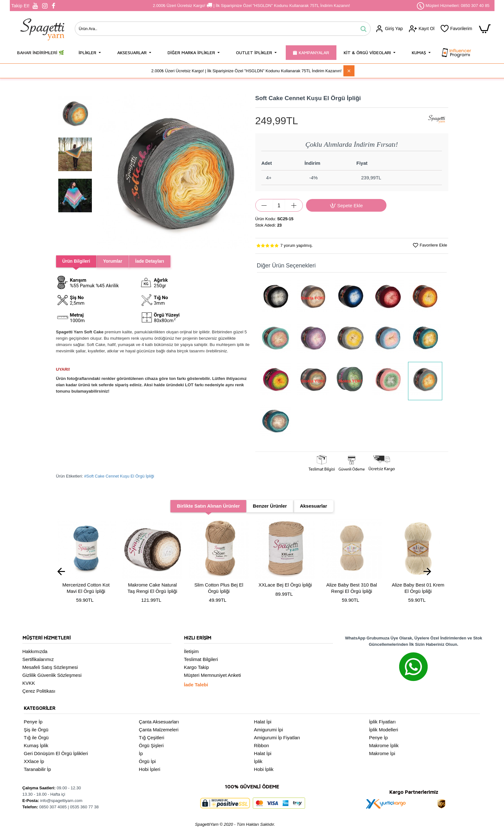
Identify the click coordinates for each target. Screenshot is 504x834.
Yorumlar (115, 261)
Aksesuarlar (314, 506)
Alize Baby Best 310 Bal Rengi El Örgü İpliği (352, 588)
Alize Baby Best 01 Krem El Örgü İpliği (418, 588)
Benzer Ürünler (270, 506)
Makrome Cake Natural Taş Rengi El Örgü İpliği (153, 588)
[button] (103, 172)
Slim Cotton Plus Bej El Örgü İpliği (219, 588)
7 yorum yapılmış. (297, 245)
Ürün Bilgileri (77, 261)
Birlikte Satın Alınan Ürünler (208, 506)
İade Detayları (154, 261)
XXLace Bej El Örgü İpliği (285, 585)
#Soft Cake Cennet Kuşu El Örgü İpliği (119, 476)
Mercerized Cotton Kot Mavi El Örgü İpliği (86, 588)
